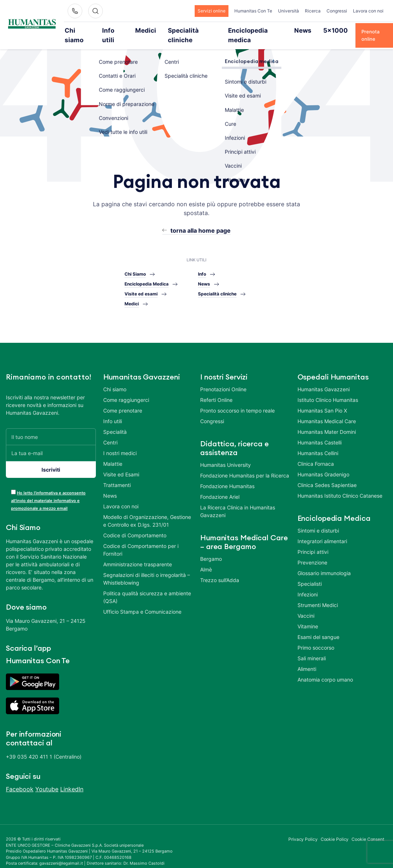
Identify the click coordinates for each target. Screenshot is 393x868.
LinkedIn (72, 779)
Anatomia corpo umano (325, 670)
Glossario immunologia (324, 563)
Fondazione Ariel (220, 487)
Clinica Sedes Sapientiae (327, 475)
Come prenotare (123, 401)
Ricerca (313, 11)
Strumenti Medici (318, 595)
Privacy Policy (303, 829)
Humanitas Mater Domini (327, 422)
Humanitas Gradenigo (323, 464)
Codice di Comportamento (135, 525)
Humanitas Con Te (253, 11)
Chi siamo (82, 30)
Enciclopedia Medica (147, 274)
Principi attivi (313, 542)
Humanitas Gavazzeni (324, 379)
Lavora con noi (368, 11)
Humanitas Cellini (318, 443)
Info (202, 264)
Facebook (20, 779)
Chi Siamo (135, 264)
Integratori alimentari (322, 531)
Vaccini (306, 606)
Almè (206, 560)
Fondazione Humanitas (227, 476)
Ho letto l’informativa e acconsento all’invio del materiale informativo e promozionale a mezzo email (48, 491)
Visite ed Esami (121, 464)
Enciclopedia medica (236, 30)
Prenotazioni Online (223, 379)
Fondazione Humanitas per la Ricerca (245, 466)
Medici (142, 30)
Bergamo (211, 549)
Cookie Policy (335, 829)
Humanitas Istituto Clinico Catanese (340, 486)
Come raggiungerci (126, 390)
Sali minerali (312, 648)
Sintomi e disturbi (318, 521)
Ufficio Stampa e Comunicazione (142, 602)
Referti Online (216, 390)
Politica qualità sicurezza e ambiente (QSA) (147, 587)
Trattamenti (117, 475)
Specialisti (310, 574)
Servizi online (212, 11)
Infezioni (308, 584)
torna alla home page (201, 221)
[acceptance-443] (13, 482)
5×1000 (304, 30)
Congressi (337, 11)
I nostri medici (120, 443)
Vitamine (308, 616)
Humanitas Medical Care (327, 411)
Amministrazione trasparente (138, 554)
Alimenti (307, 659)
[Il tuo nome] (51, 427)
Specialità (115, 422)
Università (289, 11)
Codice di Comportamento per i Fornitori (141, 540)
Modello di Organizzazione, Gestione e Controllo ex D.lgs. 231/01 (147, 511)
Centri (110, 433)
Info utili (113, 30)
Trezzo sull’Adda (220, 570)
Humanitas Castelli (320, 433)
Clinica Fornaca (316, 454)
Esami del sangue (318, 627)
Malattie (113, 454)
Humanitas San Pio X (322, 401)
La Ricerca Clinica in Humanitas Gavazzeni (238, 501)
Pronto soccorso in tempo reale (237, 401)
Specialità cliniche (181, 30)
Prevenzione (312, 553)
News (277, 30)
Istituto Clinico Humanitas (328, 390)
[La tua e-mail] (51, 443)
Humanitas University (226, 455)
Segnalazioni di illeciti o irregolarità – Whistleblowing (147, 569)
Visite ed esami (141, 284)
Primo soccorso (316, 638)
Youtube (47, 779)
